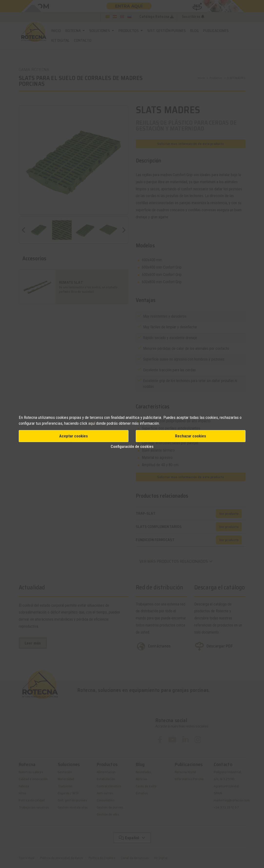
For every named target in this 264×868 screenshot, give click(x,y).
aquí (92, 423)
